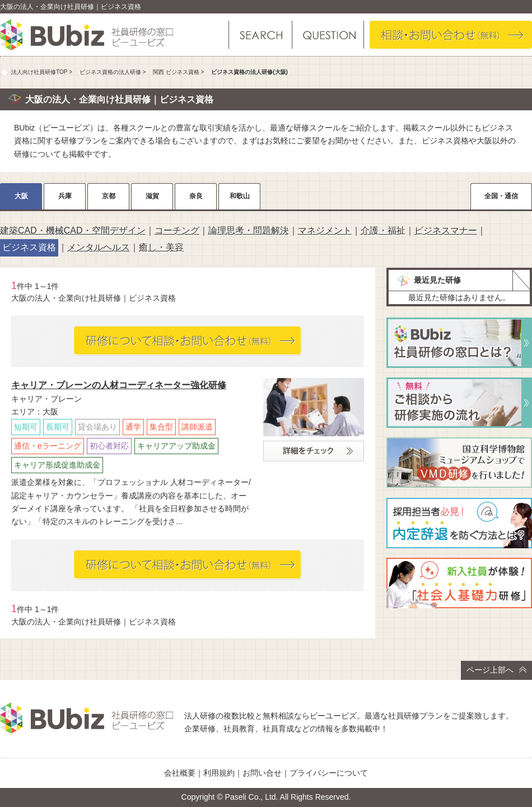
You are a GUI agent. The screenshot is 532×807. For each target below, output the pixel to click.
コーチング (177, 230)
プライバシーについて (329, 773)
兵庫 (65, 196)
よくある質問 (327, 35)
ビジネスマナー (446, 230)
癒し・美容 (161, 247)
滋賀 (152, 196)
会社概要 (180, 773)
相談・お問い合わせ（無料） (451, 35)
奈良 (196, 196)
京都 (109, 196)
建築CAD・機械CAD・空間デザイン (73, 230)
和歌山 (240, 196)
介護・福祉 (383, 230)
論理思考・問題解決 (249, 230)
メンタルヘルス (99, 247)
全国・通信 (501, 196)
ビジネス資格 (29, 247)
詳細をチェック (314, 451)
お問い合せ (262, 773)
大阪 (21, 196)
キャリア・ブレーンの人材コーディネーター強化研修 (119, 385)
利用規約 (219, 773)
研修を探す (260, 35)
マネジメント (325, 230)
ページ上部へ (496, 670)
